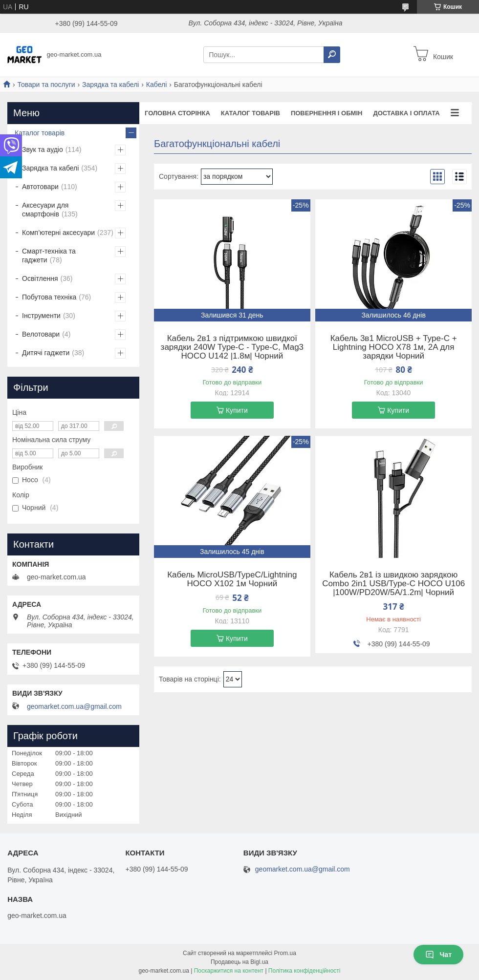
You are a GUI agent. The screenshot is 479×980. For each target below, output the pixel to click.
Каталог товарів (250, 113)
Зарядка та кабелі (110, 85)
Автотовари (40, 187)
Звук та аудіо (43, 149)
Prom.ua (285, 953)
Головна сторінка (177, 113)
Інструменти (41, 316)
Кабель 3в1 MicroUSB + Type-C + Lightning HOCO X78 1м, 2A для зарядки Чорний (394, 347)
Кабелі (156, 85)
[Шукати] (332, 55)
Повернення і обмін (327, 113)
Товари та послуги (46, 85)
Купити (237, 410)
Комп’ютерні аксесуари (58, 233)
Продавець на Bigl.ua (239, 962)
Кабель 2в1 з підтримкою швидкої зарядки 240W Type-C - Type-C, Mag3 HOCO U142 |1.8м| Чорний (232, 347)
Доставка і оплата (406, 113)
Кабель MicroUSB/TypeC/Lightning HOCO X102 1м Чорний (232, 579)
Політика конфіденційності (305, 971)
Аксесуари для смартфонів (45, 210)
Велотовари (41, 334)
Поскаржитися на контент (229, 971)
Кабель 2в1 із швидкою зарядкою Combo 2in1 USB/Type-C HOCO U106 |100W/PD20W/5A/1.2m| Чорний (393, 584)
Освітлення (40, 278)
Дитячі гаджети (46, 353)
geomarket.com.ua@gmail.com (74, 706)
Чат (438, 955)
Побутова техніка (49, 297)
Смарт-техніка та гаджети (49, 256)
